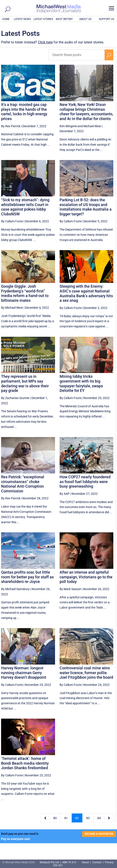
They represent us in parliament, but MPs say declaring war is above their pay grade (25, 383)
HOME (6, 19)
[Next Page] (109, 818)
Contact (97, 862)
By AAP (65, 494)
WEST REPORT (64, 19)
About (86, 862)
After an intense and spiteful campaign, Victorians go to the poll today (86, 577)
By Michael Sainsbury (15, 589)
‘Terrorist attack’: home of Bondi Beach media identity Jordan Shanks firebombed (25, 763)
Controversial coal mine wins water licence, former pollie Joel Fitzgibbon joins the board (86, 673)
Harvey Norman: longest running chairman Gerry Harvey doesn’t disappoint (24, 673)
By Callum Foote (12, 221)
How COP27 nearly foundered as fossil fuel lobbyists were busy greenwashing (85, 482)
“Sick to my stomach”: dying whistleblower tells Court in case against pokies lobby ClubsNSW (25, 207)
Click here (45, 42)
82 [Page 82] (77, 818)
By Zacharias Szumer (15, 398)
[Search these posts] (77, 55)
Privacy (109, 862)
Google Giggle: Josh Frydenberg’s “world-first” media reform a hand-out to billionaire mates (25, 293)
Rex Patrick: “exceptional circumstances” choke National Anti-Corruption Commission (23, 484)
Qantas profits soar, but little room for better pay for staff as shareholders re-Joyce (27, 577)
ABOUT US (85, 19)
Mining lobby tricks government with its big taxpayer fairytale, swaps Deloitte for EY (81, 383)
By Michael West (12, 308)
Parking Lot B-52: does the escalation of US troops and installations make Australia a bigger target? (86, 207)
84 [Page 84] (99, 818)
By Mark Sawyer (70, 589)
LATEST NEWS (22, 19)
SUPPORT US (106, 19)
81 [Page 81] (66, 818)
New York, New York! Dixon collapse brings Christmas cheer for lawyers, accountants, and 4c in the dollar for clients (86, 112)
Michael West (92, 126)
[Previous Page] (45, 818)
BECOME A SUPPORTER (99, 834)
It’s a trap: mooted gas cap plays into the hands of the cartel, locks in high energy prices (24, 112)
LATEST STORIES (43, 19)
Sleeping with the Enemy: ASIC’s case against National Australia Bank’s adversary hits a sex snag (86, 293)
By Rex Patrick (11, 126)
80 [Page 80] (55, 818)
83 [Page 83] (88, 818)
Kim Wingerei (68, 126)
